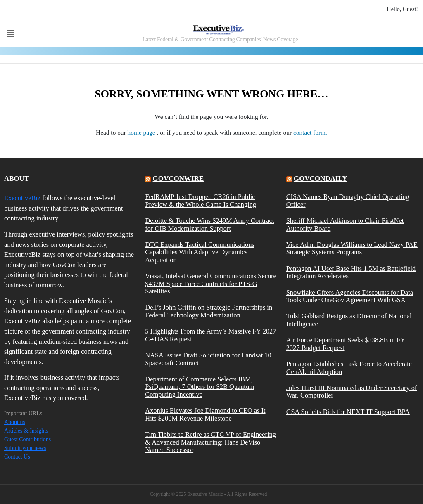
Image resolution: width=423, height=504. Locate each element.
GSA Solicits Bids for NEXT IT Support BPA (348, 412)
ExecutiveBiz (22, 198)
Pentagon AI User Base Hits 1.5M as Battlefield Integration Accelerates (351, 272)
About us (15, 422)
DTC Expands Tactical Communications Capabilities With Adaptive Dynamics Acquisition (200, 252)
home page (142, 132)
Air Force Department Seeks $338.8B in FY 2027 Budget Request (346, 344)
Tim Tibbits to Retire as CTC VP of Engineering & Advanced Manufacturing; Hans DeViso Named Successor (210, 442)
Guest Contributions (27, 439)
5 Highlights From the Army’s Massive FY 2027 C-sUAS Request (210, 335)
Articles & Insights (26, 431)
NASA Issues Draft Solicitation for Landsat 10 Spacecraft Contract (208, 359)
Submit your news (25, 448)
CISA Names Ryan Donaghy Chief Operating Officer (348, 201)
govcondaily (321, 179)
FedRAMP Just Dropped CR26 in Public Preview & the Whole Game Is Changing (201, 201)
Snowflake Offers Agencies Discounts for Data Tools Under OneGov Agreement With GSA (350, 296)
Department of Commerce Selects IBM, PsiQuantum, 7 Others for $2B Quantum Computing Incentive (200, 387)
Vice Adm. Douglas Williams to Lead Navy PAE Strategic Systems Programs (352, 248)
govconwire (178, 179)
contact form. (310, 132)
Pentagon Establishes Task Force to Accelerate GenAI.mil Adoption (349, 368)
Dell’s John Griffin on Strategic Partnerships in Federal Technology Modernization (209, 311)
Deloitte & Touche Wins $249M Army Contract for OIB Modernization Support (209, 225)
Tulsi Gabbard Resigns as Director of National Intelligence (349, 320)
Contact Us (17, 457)
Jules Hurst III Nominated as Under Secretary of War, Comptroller (352, 392)
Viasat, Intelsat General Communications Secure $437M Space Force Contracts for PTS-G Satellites (210, 284)
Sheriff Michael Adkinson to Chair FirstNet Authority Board (345, 225)
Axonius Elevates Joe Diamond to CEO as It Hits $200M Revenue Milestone (205, 414)
